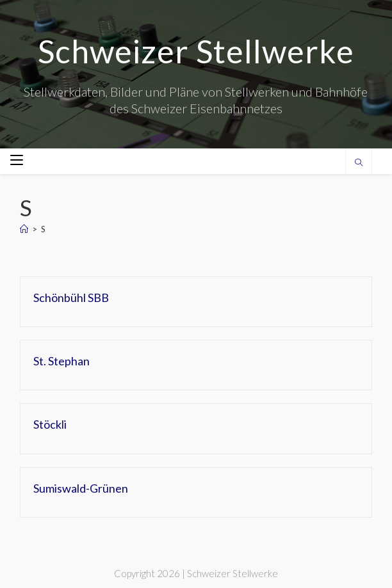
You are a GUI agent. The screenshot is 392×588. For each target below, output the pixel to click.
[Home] (24, 229)
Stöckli (50, 424)
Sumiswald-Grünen (81, 488)
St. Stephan (61, 361)
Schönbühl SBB (71, 298)
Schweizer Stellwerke (196, 51)
